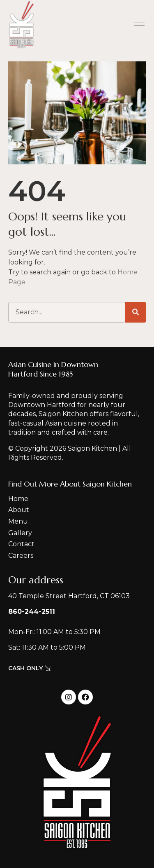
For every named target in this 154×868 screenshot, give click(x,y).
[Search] (136, 312)
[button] (140, 25)
